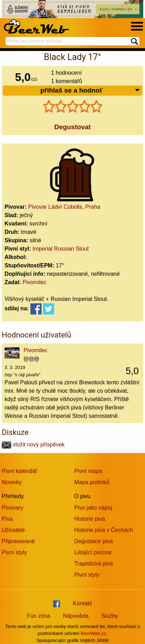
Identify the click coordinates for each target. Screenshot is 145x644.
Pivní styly (14, 552)
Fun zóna (39, 616)
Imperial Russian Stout (61, 249)
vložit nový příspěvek (33, 445)
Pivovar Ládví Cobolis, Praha (64, 207)
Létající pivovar (93, 552)
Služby (110, 616)
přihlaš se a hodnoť (90, 91)
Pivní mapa (88, 471)
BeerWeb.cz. (94, 633)
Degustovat (72, 127)
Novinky (12, 482)
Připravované (18, 541)
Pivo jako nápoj (93, 508)
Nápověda (76, 616)
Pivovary (12, 508)
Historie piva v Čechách (104, 530)
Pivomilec (35, 282)
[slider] (73, 106)
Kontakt (82, 603)
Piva (7, 519)
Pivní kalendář (19, 471)
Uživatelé (13, 530)
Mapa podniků (92, 482)
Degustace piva (94, 541)
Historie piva (90, 519)
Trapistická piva (94, 564)
